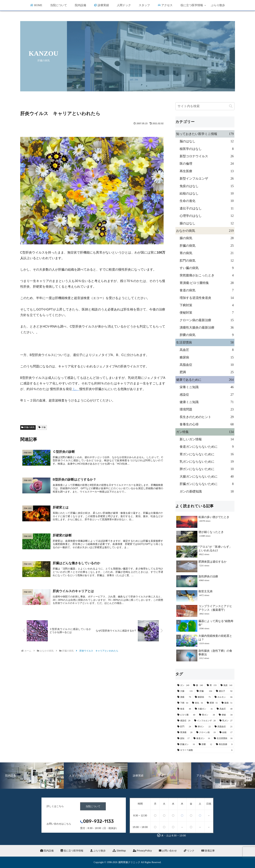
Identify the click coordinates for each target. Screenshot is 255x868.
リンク (189, 851)
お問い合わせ (168, 851)
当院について (93, 806)
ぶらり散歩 (98, 851)
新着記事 (208, 851)
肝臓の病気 (28, 427)
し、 (76, 389)
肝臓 (42, 427)
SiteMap (119, 851)
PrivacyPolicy (142, 851)
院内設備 (47, 851)
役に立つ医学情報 (72, 851)
